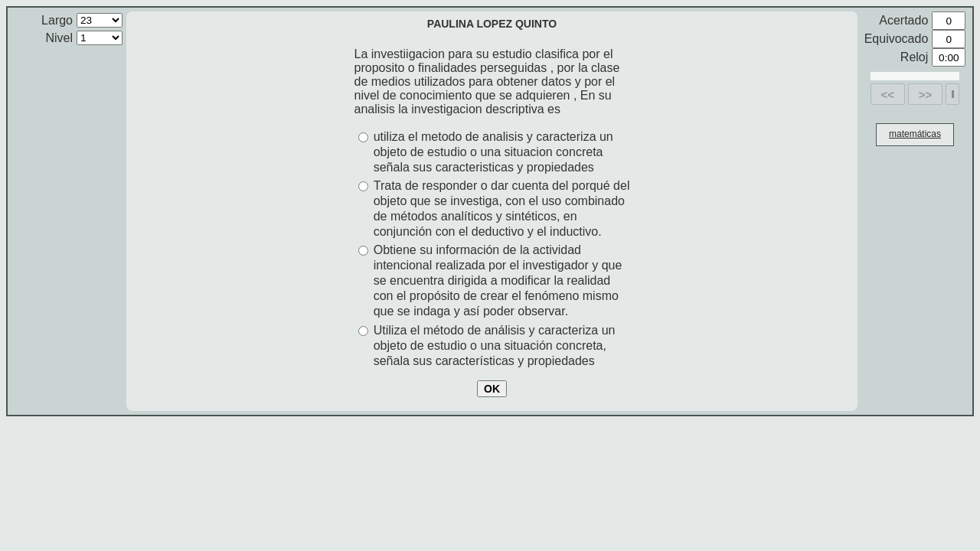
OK (492, 389)
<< (888, 95)
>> (926, 95)
